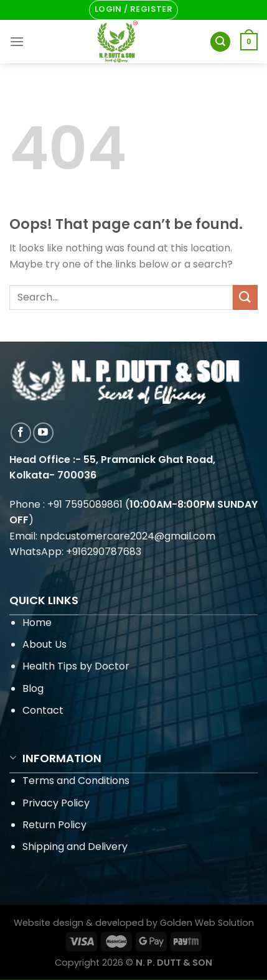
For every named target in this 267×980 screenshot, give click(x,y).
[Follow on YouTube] (43, 433)
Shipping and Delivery (75, 847)
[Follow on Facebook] (21, 433)
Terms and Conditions (76, 781)
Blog (33, 688)
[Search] (220, 42)
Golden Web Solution (207, 923)
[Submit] (245, 297)
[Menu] (17, 41)
